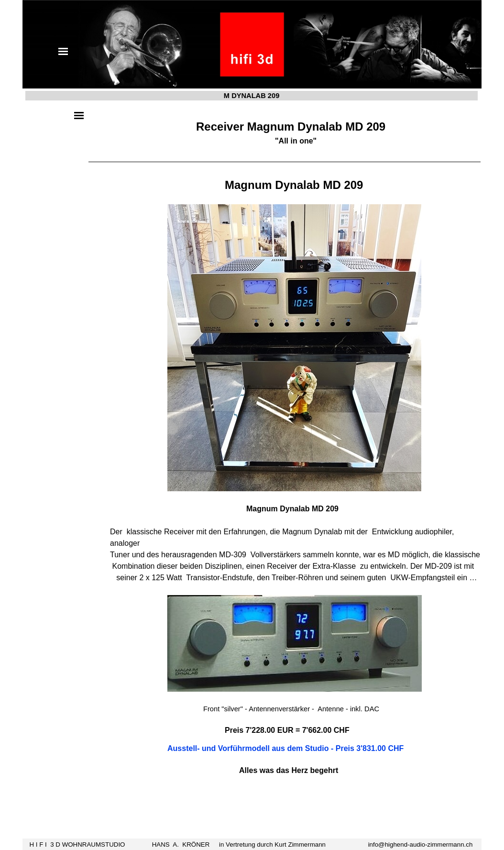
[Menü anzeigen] (63, 51)
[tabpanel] (285, 459)
